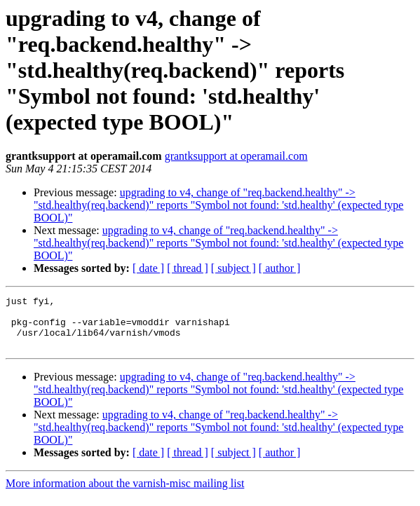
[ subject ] (233, 268)
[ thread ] (188, 268)
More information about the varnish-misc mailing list (125, 494)
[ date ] (148, 268)
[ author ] (280, 268)
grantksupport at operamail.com (236, 156)
